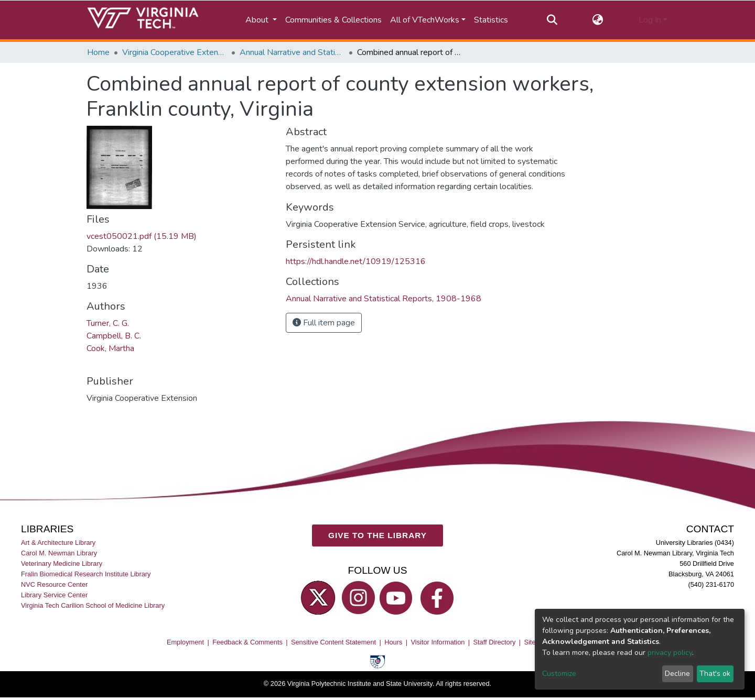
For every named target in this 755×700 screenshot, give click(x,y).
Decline (677, 674)
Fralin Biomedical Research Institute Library (86, 574)
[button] (598, 20)
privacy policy (670, 653)
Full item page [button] (324, 323)
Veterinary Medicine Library (62, 564)
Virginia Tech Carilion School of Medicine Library (93, 606)
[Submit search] (552, 20)
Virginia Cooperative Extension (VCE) (175, 52)
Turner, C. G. (108, 323)
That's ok (715, 674)
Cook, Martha (110, 348)
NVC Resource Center (54, 585)
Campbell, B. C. (114, 336)
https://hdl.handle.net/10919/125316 (356, 261)
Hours (393, 642)
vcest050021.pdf (142, 236)
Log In (650, 20)
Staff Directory (495, 642)
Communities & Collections (333, 20)
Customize (559, 674)
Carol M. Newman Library (59, 553)
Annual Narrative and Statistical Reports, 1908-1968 (292, 52)
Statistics (491, 20)
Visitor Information (438, 642)
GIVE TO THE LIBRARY (377, 536)
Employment (185, 642)
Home (98, 52)
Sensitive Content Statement (333, 642)
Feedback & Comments (247, 642)
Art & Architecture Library (58, 543)
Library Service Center (54, 595)
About (258, 20)
